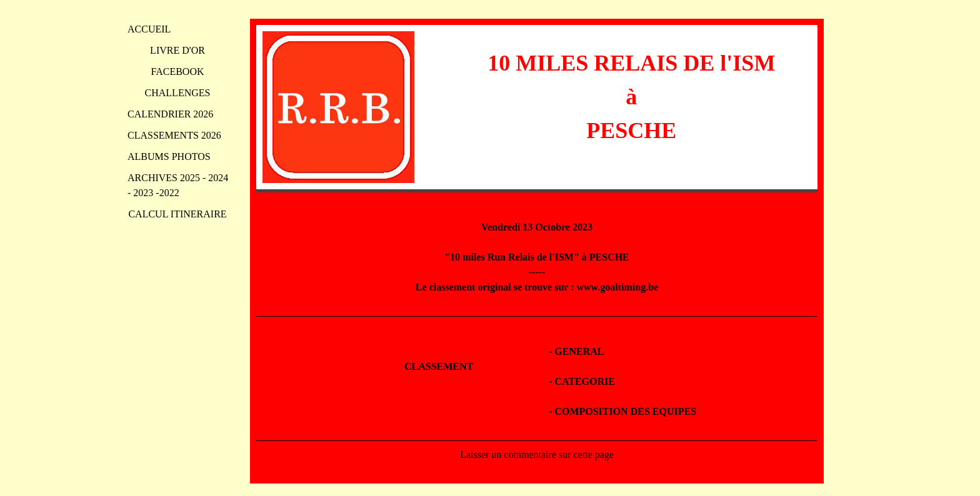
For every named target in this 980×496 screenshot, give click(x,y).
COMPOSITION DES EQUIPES (625, 411)
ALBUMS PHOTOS (169, 156)
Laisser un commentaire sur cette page (537, 454)
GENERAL (579, 351)
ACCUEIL (149, 29)
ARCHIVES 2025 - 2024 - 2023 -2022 (178, 185)
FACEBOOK (177, 72)
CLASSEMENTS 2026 (174, 135)
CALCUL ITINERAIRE (177, 214)
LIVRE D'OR (177, 50)
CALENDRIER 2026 (170, 114)
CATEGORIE (585, 381)
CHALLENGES (178, 93)
